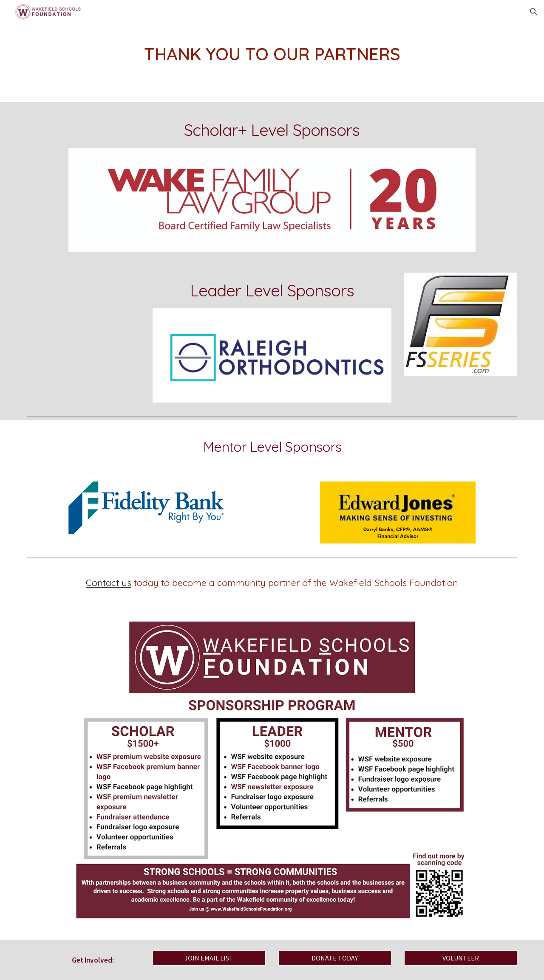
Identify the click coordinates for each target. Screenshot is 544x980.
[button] (534, 12)
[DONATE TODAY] (335, 958)
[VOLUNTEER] (461, 958)
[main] (272, 54)
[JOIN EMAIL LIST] (209, 958)
